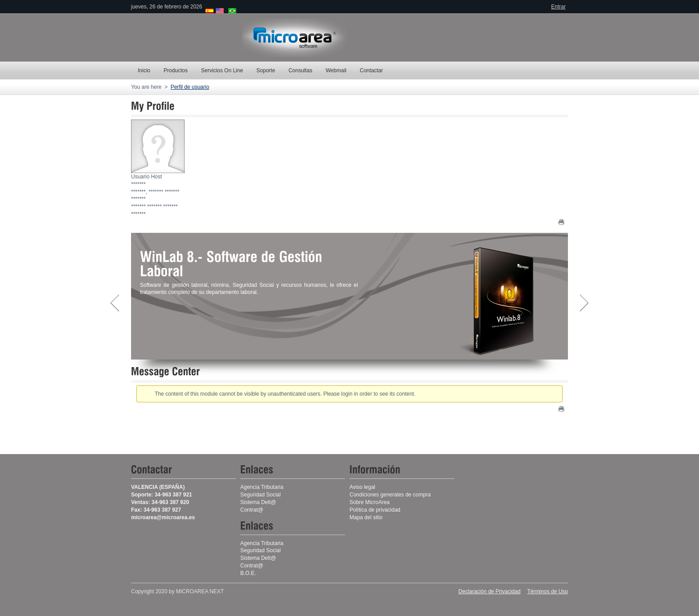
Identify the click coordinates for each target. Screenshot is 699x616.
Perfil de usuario (190, 87)
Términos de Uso (548, 591)
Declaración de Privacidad (489, 591)
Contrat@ (252, 566)
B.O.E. (248, 573)
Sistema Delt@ (258, 558)
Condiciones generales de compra (390, 495)
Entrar (558, 7)
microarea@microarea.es (163, 517)
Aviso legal (362, 487)
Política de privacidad (375, 510)
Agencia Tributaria (262, 487)
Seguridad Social (261, 495)
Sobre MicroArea (370, 502)
